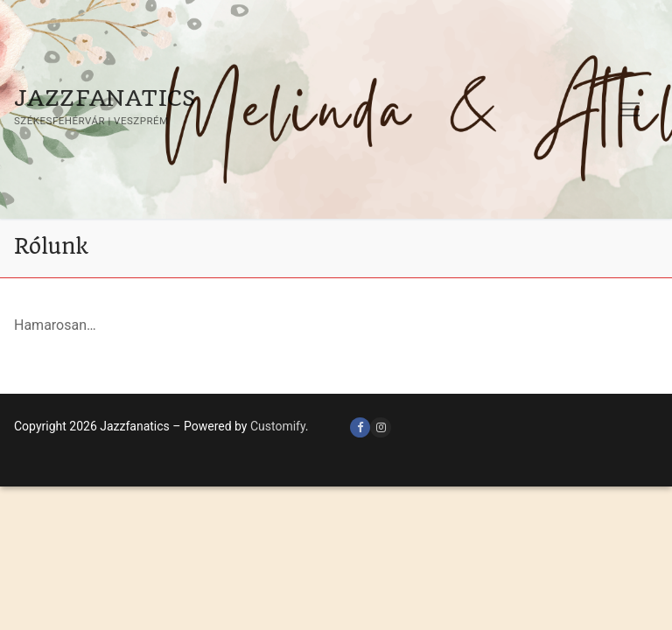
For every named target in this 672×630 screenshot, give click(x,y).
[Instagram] (380, 427)
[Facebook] (360, 427)
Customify (278, 426)
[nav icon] (630, 109)
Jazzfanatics (105, 98)
